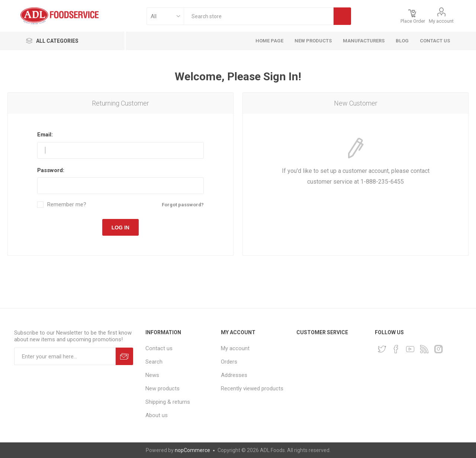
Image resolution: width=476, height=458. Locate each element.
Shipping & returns (168, 402)
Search (154, 362)
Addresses (234, 375)
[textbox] (259, 16)
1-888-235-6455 (382, 182)
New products (163, 388)
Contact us (159, 348)
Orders (229, 362)
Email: (45, 135)
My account (441, 21)
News (152, 375)
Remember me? (67, 205)
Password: (51, 170)
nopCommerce (192, 450)
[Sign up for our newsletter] (65, 356)
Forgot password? (183, 205)
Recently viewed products (252, 388)
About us (157, 415)
